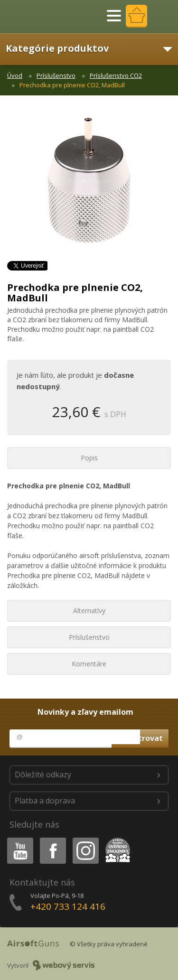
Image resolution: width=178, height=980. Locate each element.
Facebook (52, 839)
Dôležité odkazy (43, 775)
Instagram (85, 839)
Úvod (15, 75)
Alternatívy (89, 611)
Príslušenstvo (56, 75)
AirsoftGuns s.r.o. (40, 17)
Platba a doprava (45, 801)
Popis (89, 458)
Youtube (17, 839)
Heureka (116, 839)
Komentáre (89, 664)
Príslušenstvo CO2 (116, 75)
